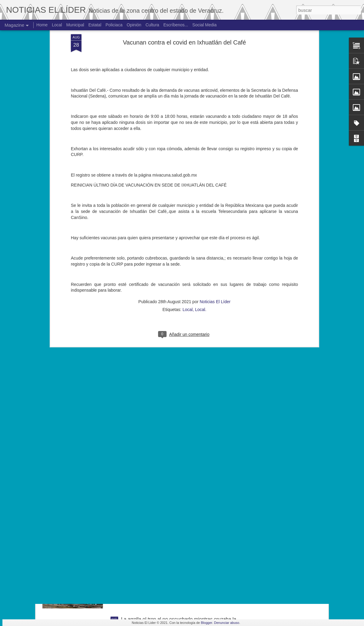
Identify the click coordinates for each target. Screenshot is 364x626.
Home (42, 25)
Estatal (95, 25)
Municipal (75, 25)
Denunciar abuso (227, 623)
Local (188, 211)
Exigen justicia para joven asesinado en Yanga (171, 482)
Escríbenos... (176, 25)
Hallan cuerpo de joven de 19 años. (159, 550)
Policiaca (114, 25)
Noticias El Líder (215, 204)
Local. (201, 211)
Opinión (134, 25)
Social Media (204, 25)
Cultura (152, 25)
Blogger (206, 623)
